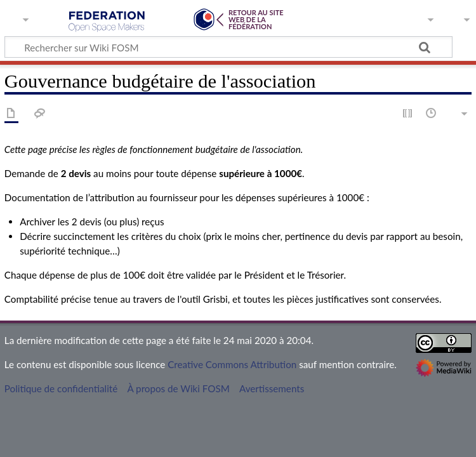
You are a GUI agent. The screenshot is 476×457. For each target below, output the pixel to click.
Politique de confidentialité (61, 388)
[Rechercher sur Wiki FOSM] (228, 47)
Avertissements (272, 388)
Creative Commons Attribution (232, 364)
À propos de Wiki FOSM (178, 388)
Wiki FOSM (107, 22)
